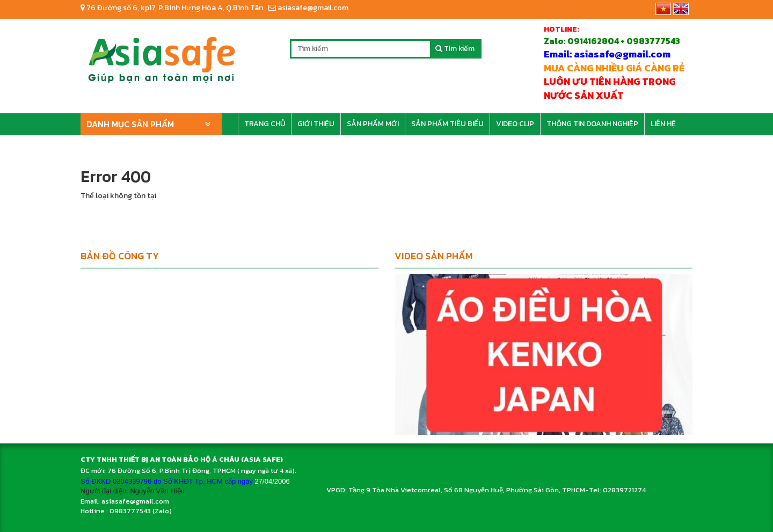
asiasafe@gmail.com (308, 8)
